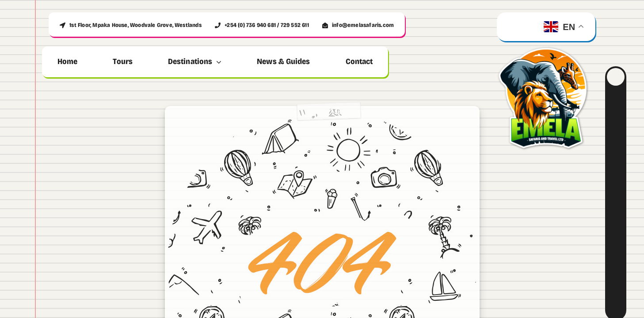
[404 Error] (322, 115)
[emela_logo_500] (546, 46)
